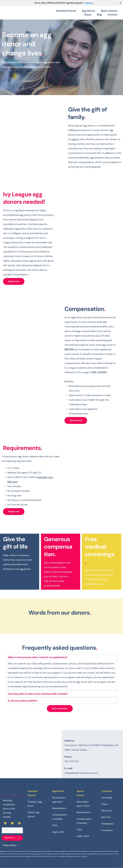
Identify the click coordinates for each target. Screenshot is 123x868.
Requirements (59, 808)
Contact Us (89, 3)
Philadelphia (107, 824)
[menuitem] (68, 11)
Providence (107, 830)
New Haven (107, 811)
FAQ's (55, 825)
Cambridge (107, 798)
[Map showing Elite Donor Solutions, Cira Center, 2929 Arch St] (31, 754)
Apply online (58, 832)
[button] (61, 657)
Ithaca (104, 804)
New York (106, 817)
